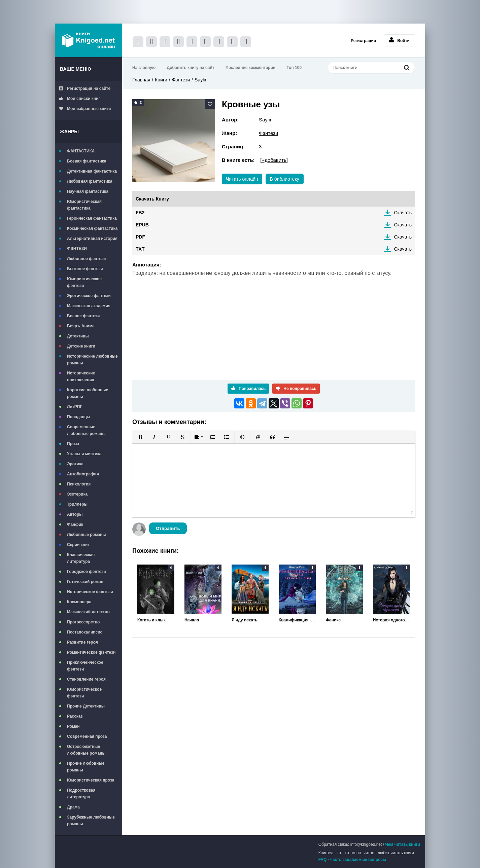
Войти (399, 40)
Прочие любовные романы (86, 767)
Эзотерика (77, 494)
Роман (73, 726)
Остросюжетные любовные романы (86, 750)
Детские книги (81, 346)
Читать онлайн (242, 179)
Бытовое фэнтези (85, 269)
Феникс (333, 620)
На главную (144, 68)
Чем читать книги (403, 844)
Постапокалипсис (85, 632)
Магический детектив (88, 612)
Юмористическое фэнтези (84, 282)
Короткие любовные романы (88, 393)
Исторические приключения (81, 376)
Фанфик (75, 525)
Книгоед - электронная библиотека (89, 40)
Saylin (201, 80)
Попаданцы (79, 417)
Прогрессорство (83, 622)
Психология (79, 484)
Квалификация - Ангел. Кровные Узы (297, 620)
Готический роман (85, 582)
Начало (192, 620)
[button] (140, 437)
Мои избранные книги (85, 109)
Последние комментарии (250, 68)
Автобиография (83, 474)
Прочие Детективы (86, 706)
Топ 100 (294, 68)
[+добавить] (274, 160)
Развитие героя (82, 642)
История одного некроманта (391, 620)
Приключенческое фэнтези (85, 666)
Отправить (168, 528)
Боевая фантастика (87, 161)
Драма (73, 807)
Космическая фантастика (92, 228)
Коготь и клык (151, 620)
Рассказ (75, 716)
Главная (141, 80)
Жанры (69, 132)
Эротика (75, 464)
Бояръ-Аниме (81, 326)
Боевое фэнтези (83, 316)
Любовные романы (87, 535)
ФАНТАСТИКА (81, 151)
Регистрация (363, 41)
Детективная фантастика (92, 171)
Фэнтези (181, 80)
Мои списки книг (80, 99)
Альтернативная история (92, 239)
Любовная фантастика (90, 181)
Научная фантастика (88, 191)
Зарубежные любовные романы (91, 821)
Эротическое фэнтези (89, 296)
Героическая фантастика (92, 218)
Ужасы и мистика (84, 454)
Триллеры (77, 504)
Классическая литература (81, 558)
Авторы (75, 514)
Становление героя (86, 679)
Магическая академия (89, 306)
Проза (73, 444)
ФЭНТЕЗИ (77, 249)
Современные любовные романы (86, 430)
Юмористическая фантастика (84, 205)
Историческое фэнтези (90, 592)
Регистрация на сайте (85, 88)
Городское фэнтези (87, 572)
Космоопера (79, 602)
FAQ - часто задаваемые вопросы (352, 860)
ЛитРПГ (75, 407)
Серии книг (78, 545)
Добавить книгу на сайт (191, 68)
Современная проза (87, 736)
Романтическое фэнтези (91, 652)
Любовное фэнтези (86, 259)
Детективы (78, 336)
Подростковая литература (81, 794)
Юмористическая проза (91, 780)
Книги (161, 80)
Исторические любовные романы (92, 360)
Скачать (403, 213)
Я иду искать (245, 620)
